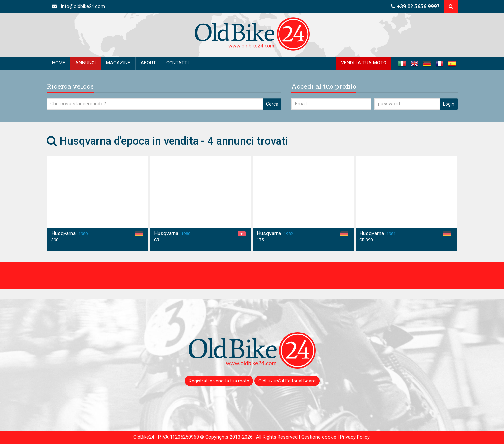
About (148, 63)
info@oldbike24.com (79, 6)
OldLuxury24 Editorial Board (287, 381)
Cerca (272, 104)
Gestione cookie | (321, 437)
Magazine (118, 63)
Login (449, 104)
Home (59, 63)
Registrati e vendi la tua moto (219, 381)
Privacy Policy (355, 437)
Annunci (86, 63)
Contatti (177, 63)
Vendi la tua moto (364, 63)
